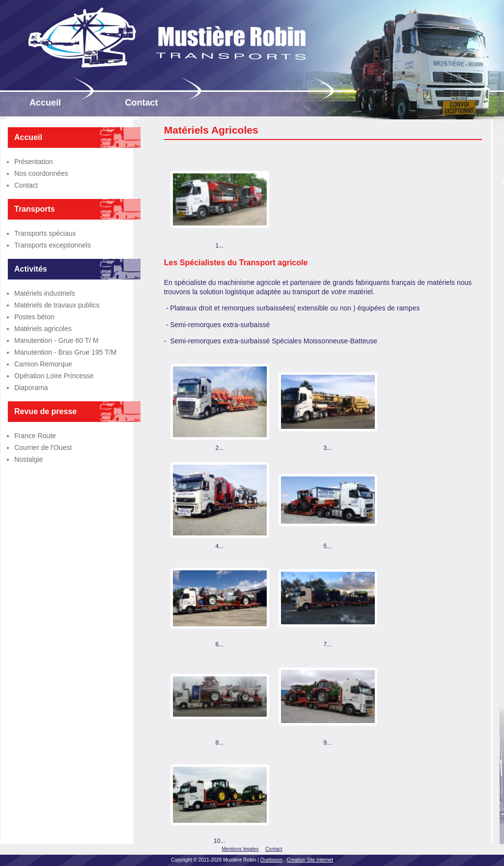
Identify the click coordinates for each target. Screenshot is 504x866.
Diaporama (31, 388)
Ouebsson (272, 860)
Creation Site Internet (310, 860)
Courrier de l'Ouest (43, 447)
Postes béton (34, 317)
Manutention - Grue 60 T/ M (56, 340)
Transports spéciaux (45, 233)
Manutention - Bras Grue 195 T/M (65, 352)
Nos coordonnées (41, 173)
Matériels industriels (45, 293)
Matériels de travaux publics (57, 305)
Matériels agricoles (43, 329)
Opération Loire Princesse (54, 376)
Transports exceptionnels (53, 245)
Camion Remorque (43, 364)
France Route (35, 436)
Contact (26, 185)
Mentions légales (240, 849)
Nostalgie (28, 459)
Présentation (34, 162)
